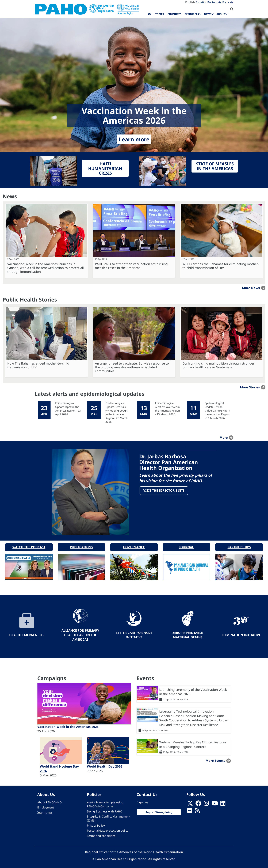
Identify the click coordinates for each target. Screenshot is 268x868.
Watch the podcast (29, 545)
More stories (250, 387)
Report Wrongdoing (159, 810)
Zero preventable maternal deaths (188, 632)
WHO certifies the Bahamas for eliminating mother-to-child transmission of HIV (221, 266)
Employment (46, 805)
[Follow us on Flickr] (190, 809)
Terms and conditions (101, 833)
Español (201, 2)
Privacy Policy (96, 823)
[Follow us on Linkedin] (223, 802)
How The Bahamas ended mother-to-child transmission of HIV (38, 365)
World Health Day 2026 (105, 764)
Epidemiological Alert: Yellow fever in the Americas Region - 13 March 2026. (167, 409)
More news (251, 288)
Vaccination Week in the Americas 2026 (68, 724)
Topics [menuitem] (160, 14)
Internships (45, 810)
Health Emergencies (27, 632)
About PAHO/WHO (49, 800)
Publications (81, 545)
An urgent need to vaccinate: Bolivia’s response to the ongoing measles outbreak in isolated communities (132, 367)
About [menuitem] (221, 14)
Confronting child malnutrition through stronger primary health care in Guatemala (218, 365)
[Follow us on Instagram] (206, 802)
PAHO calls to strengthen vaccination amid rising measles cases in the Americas (131, 266)
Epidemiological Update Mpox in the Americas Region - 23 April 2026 (68, 409)
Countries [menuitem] (174, 14)
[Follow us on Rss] (197, 809)
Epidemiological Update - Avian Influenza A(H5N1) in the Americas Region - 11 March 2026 (217, 410)
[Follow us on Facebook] (198, 802)
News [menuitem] (208, 14)
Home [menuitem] (149, 15)
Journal (187, 545)
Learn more (134, 139)
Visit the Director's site (164, 491)
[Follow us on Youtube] (215, 802)
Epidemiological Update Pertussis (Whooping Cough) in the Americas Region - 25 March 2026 (117, 412)
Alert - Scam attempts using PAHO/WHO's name (105, 802)
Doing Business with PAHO (105, 809)
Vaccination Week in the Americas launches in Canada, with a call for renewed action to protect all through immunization (46, 268)
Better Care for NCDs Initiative (134, 632)
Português (214, 2)
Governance (134, 545)
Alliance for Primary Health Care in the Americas (80, 632)
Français (228, 2)
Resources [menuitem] (192, 14)
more (224, 437)
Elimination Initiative (241, 632)
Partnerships (239, 545)
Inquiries (142, 800)
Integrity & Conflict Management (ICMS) (109, 816)
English (190, 2)
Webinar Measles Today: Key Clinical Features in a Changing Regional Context (193, 742)
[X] (190, 802)
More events (215, 758)
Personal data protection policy (108, 828)
